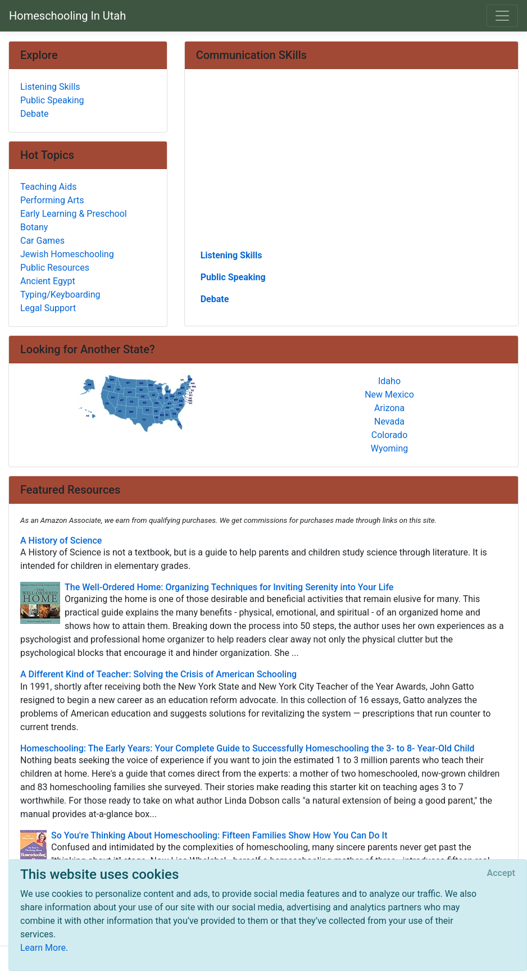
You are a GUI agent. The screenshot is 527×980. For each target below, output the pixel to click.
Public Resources (55, 268)
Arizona (389, 408)
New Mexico (389, 395)
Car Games (42, 241)
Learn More (43, 948)
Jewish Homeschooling (67, 254)
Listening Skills (231, 255)
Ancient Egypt (48, 281)
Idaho (389, 381)
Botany (34, 227)
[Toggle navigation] (502, 16)
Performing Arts (52, 200)
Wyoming (390, 448)
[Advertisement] (351, 163)
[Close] (501, 873)
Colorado (390, 435)
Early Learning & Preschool (74, 214)
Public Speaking (233, 277)
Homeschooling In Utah (67, 16)
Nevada (389, 421)
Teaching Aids (48, 187)
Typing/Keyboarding (60, 295)
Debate (215, 299)
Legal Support (48, 308)
